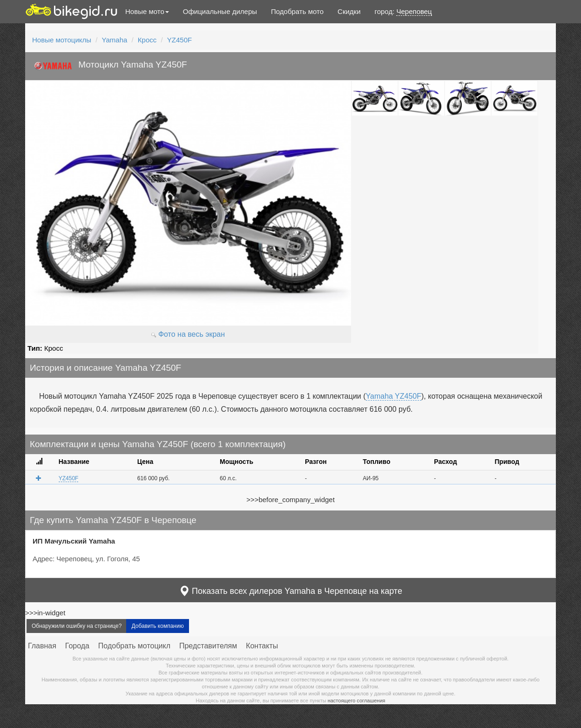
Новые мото (147, 11)
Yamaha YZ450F (394, 396)
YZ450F (179, 40)
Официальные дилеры (220, 11)
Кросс (147, 40)
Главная (42, 646)
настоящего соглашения (357, 701)
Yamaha (115, 40)
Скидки (349, 11)
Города (77, 646)
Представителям (208, 646)
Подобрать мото (297, 11)
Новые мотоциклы (62, 40)
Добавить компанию (157, 626)
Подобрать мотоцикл (134, 646)
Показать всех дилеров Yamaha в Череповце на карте (290, 591)
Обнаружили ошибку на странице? (77, 626)
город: (403, 12)
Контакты (262, 646)
